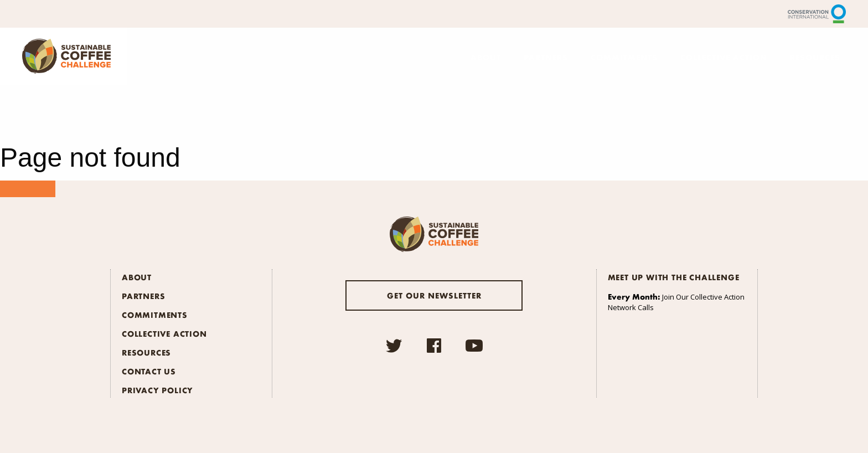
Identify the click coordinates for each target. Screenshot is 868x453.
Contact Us (149, 371)
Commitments (624, 57)
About (486, 57)
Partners (546, 57)
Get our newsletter (434, 295)
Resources (815, 57)
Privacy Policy (157, 390)
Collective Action (724, 57)
